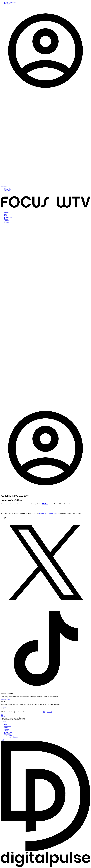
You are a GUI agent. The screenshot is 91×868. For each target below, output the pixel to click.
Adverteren (7, 726)
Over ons (7, 727)
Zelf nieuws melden (10, 2)
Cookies (10, 735)
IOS (44, 712)
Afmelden (7, 191)
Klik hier (45, 504)
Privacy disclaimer (13, 737)
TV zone (7, 222)
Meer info (4, 707)
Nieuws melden (5, 700)
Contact (6, 729)
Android (49, 712)
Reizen (6, 219)
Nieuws (6, 212)
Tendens (7, 220)
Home (6, 724)
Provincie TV (8, 732)
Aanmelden (4, 186)
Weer (6, 216)
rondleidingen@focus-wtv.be (48, 513)
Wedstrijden (8, 4)
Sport (6, 214)
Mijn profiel (8, 189)
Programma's (8, 217)
